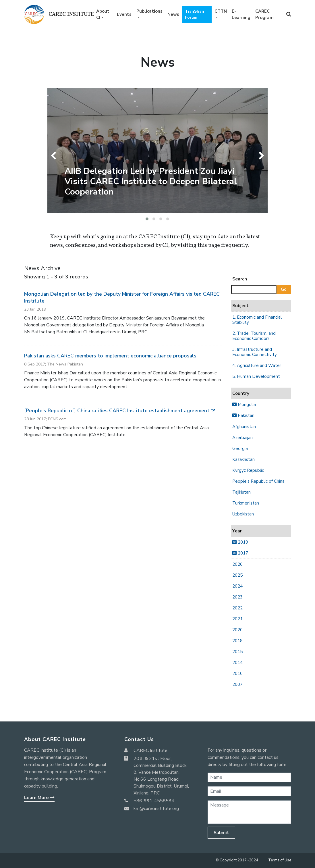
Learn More (39, 798)
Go (284, 289)
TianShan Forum (195, 14)
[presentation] (55, 156)
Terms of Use (280, 860)
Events (124, 14)
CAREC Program (264, 15)
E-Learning (241, 15)
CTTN (221, 11)
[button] (147, 219)
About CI (103, 15)
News (173, 14)
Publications (149, 11)
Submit (221, 833)
